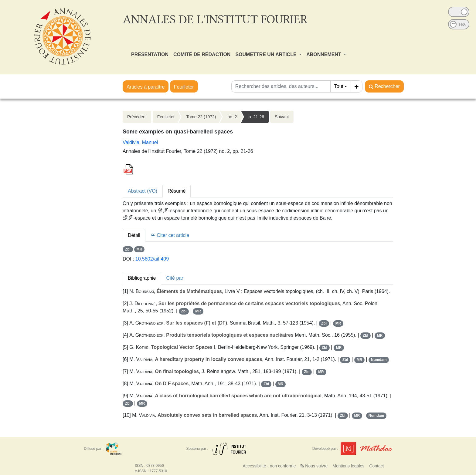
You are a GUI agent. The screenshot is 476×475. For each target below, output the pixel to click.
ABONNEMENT (324, 54)
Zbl (128, 249)
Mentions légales (348, 466)
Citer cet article (170, 235)
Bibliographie (142, 278)
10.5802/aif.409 (152, 259)
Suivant (282, 117)
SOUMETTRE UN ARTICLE (267, 54)
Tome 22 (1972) (201, 117)
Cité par (175, 278)
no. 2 (232, 117)
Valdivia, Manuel (140, 142)
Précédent (137, 117)
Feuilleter (184, 87)
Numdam (379, 360)
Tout (339, 86)
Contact (376, 466)
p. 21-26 (256, 117)
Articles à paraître (146, 87)
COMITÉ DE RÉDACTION (202, 54)
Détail (134, 235)
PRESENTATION (150, 54)
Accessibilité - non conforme (269, 466)
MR (139, 249)
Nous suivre (314, 466)
